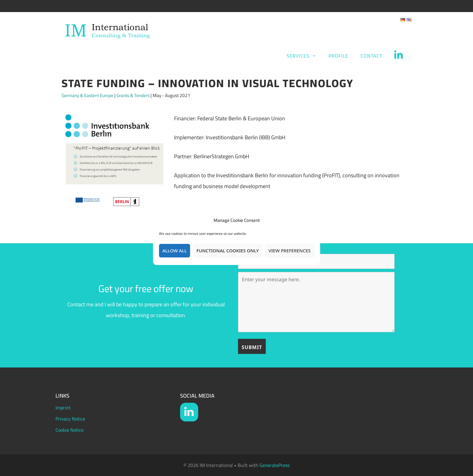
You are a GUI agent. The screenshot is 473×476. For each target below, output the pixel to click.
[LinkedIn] (189, 412)
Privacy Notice (70, 419)
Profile (338, 56)
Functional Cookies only (228, 251)
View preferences (290, 251)
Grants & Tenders (133, 95)
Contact (371, 56)
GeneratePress (275, 465)
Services (305, 56)
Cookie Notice (70, 430)
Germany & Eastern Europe (87, 95)
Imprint (63, 408)
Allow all (175, 251)
